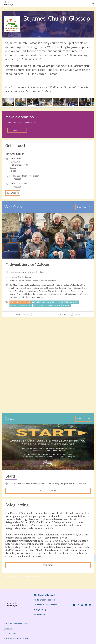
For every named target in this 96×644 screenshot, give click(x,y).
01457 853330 (15, 179)
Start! (10, 476)
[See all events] (84, 207)
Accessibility (39, 614)
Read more (48, 565)
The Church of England (44, 595)
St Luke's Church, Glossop (41, 74)
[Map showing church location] (48, 365)
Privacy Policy (8, 629)
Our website (13, 193)
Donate (17, 130)
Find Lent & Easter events (45, 605)
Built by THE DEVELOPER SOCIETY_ (16, 638)
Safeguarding (40, 609)
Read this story (48, 491)
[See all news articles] (84, 419)
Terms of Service (10, 633)
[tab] (24, 315)
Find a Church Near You (44, 600)
